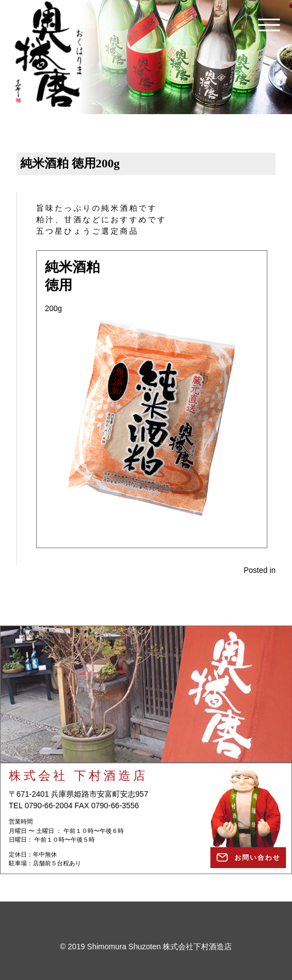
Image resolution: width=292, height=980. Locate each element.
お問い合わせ (257, 858)
